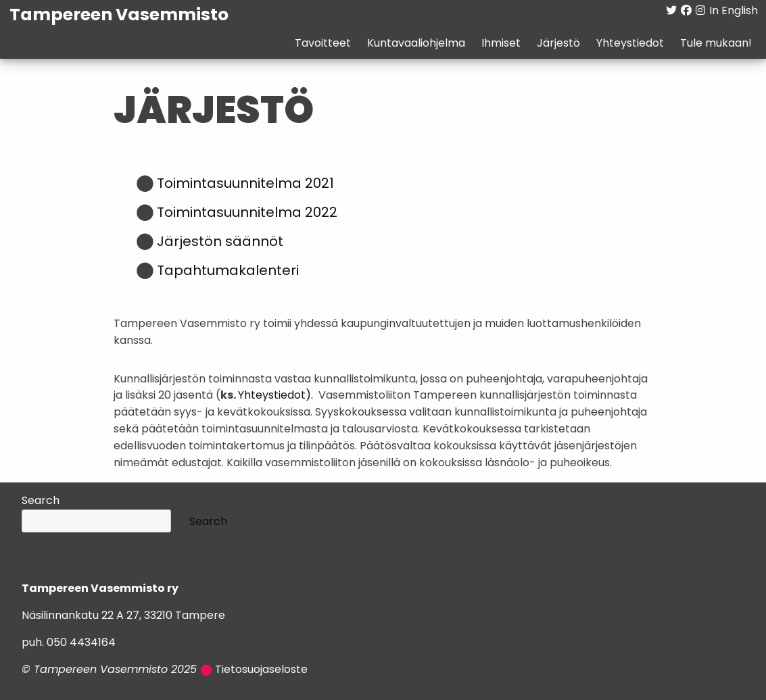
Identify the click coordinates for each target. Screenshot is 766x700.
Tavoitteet (322, 44)
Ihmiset (500, 44)
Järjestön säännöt (220, 243)
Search (41, 501)
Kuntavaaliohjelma (415, 44)
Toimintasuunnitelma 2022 (247, 214)
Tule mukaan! (715, 44)
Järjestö (558, 44)
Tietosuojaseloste (261, 670)
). (309, 396)
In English (733, 11)
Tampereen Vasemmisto (120, 16)
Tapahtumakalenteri (228, 272)
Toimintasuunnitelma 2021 (245, 184)
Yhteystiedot (629, 44)
